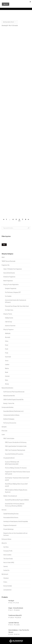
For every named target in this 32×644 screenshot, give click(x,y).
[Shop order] (10, 22)
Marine (7, 368)
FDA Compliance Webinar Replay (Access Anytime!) (16, 491)
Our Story (6, 547)
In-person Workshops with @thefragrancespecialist (12, 463)
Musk (7, 372)
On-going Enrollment (9, 458)
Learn (3, 435)
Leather (7, 365)
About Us (4, 543)
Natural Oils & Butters (7, 388)
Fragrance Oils (6, 265)
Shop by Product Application (11, 285)
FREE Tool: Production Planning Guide (15, 450)
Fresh (7, 349)
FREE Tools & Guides (9, 438)
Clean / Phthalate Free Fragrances (13, 269)
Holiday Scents (9, 318)
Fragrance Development (10, 525)
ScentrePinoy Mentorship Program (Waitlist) (17, 500)
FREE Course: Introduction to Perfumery (16, 442)
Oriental (7, 376)
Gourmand (8, 357)
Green (7, 361)
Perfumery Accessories (10, 423)
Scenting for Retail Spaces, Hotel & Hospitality (16, 521)
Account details (8, 586)
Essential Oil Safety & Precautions (14, 454)
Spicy (7, 380)
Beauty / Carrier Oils (9, 403)
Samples (4, 427)
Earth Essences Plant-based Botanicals (14, 392)
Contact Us (6, 570)
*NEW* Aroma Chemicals (8, 261)
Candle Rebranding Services (11, 514)
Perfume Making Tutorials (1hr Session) (16, 468)
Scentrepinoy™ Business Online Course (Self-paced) (17, 479)
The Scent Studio (8, 559)
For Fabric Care (9, 310)
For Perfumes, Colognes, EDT (13, 292)
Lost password (7, 590)
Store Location (7, 555)
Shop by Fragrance (8, 330)
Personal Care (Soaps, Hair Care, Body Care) (17, 306)
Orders (5, 582)
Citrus (7, 341)
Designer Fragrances (11, 288)
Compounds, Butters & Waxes (11, 415)
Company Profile (8, 551)
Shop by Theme (8, 314)
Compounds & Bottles (8, 407)
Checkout (6, 578)
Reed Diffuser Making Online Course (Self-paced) (17, 485)
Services (4, 510)
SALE (3, 257)
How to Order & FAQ (9, 563)
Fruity (7, 353)
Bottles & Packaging (9, 419)
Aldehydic (8, 333)
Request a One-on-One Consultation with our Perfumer (15, 534)
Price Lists (4, 431)
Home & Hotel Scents (9, 273)
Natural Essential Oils (9, 396)
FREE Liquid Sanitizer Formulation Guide (16, 446)
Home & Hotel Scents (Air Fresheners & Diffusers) (16, 301)
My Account (5, 574)
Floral (7, 345)
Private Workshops (8, 529)
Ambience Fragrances (9, 277)
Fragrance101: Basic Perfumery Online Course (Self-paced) (18, 473)
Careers (6, 566)
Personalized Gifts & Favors (11, 518)
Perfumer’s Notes (6, 539)
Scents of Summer (10, 326)
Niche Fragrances (8, 281)
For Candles (8, 296)
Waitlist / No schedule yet (10, 496)
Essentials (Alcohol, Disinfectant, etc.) (13, 411)
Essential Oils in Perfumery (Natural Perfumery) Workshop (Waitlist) (15, 505)
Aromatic (8, 337)
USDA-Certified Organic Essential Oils (13, 400)
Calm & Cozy (9, 322)
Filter (4, 245)
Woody (7, 384)
